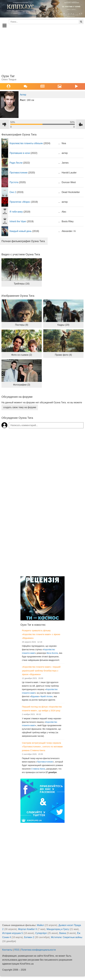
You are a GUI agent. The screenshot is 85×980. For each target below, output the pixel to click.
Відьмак (35, 696)
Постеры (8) (22, 325)
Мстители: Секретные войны (67, 937)
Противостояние (19, 173)
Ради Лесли (16, 163)
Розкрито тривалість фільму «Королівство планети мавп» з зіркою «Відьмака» (41, 634)
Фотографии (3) (22, 385)
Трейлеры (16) (22, 284)
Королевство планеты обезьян (26, 143)
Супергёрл (41, 933)
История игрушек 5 (12, 933)
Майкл (40, 925)
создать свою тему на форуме (20, 407)
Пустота (14, 182)
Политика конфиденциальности (38, 950)
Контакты (7, 950)
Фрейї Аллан (46, 696)
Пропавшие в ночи (20, 153)
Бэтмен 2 (29, 937)
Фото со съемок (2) (22, 355)
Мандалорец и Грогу (58, 929)
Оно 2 (13, 192)
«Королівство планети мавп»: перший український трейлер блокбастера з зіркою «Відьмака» (41, 671)
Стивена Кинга (38, 769)
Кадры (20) (63, 325)
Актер (23, 95)
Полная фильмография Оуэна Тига (23, 241)
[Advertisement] (42, 50)
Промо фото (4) (63, 355)
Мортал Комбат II (27, 929)
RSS (17, 950)
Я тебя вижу (16, 212)
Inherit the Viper (18, 221)
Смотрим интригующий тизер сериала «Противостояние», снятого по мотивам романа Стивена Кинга (42, 747)
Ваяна (63, 933)
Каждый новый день (21, 231)
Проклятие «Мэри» (20, 202)
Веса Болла (52, 653)
